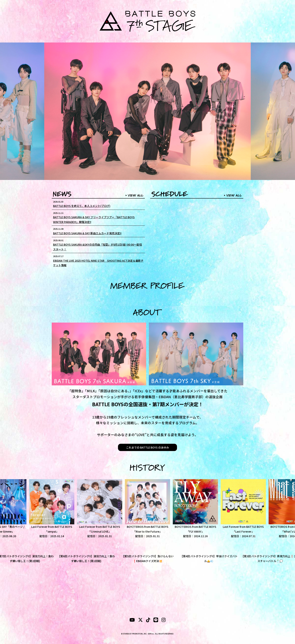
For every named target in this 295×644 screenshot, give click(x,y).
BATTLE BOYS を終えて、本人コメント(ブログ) (82, 206)
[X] (141, 620)
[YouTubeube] (132, 620)
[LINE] (156, 620)
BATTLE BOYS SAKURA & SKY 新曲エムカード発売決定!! (87, 233)
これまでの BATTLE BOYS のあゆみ (147, 447)
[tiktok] (148, 620)
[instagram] (163, 620)
